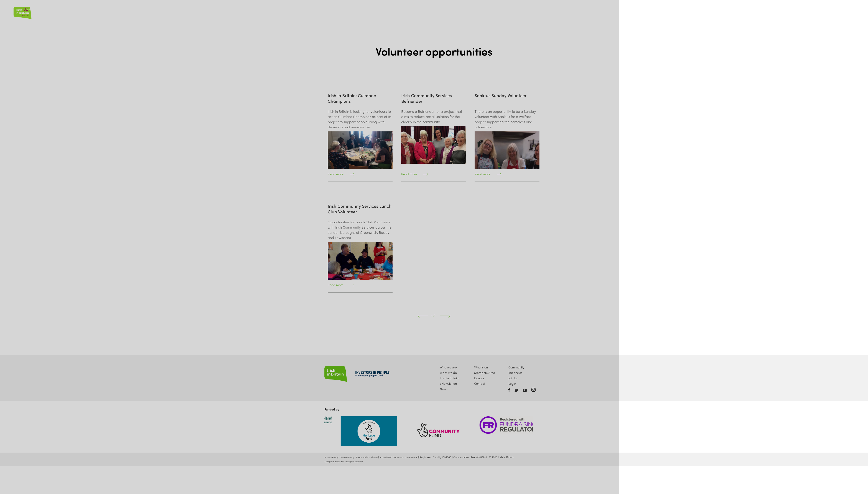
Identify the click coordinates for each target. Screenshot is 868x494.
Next (445, 316)
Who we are (716, 11)
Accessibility (394, 459)
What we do (744, 11)
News (766, 11)
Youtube (525, 390)
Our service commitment (417, 459)
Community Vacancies (516, 370)
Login (512, 385)
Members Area (485, 373)
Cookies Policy (351, 459)
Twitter (516, 390)
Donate (827, 11)
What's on (481, 367)
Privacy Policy (332, 459)
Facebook (509, 390)
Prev (423, 316)
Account (845, 11)
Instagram (533, 390)
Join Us (808, 11)
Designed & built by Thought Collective (346, 463)
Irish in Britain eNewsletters (449, 382)
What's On (786, 11)
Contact (480, 385)
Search (854, 11)
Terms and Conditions (373, 459)
